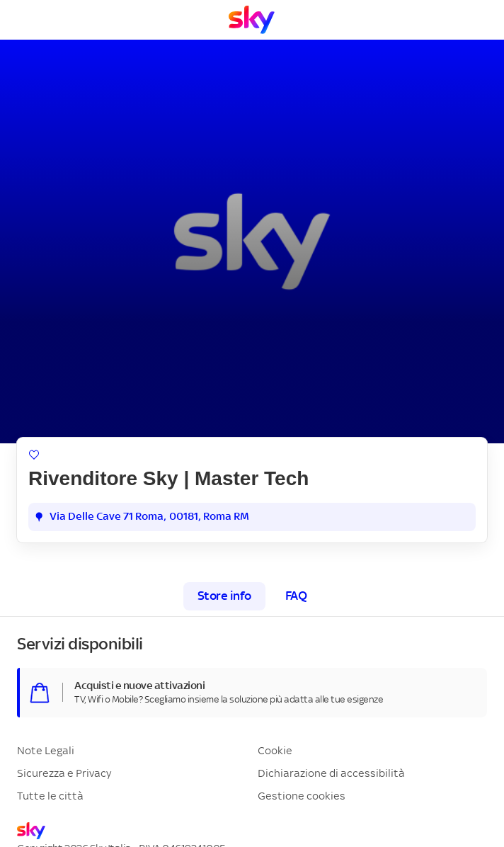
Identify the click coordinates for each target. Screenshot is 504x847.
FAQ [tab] (296, 596)
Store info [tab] (224, 596)
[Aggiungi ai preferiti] (34, 455)
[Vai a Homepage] (252, 20)
